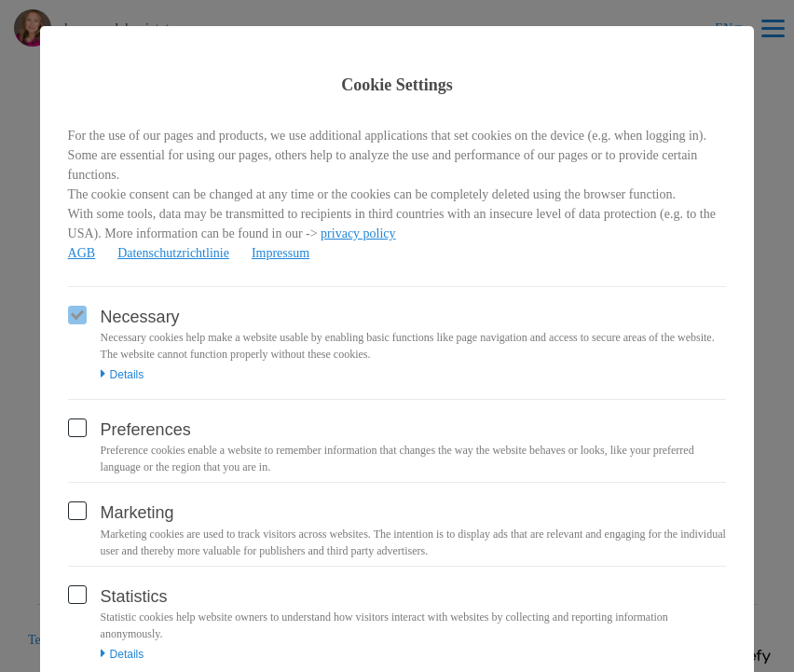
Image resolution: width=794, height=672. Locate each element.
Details (123, 375)
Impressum (281, 253)
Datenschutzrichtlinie (173, 253)
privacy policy (358, 233)
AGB (82, 253)
